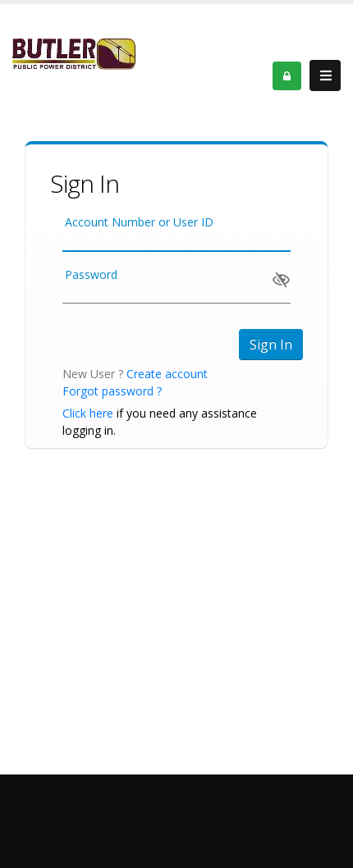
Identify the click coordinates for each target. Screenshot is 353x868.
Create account (167, 374)
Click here (88, 413)
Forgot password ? (112, 391)
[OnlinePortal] (74, 53)
